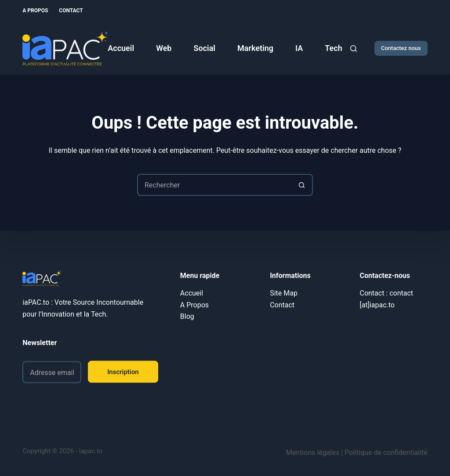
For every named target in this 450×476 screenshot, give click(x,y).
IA (299, 48)
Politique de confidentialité (386, 453)
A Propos (35, 11)
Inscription (123, 371)
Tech (333, 48)
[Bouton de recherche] (302, 185)
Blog (187, 316)
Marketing (255, 48)
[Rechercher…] (214, 185)
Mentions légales (313, 453)
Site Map (284, 293)
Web (164, 48)
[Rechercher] (354, 49)
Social (204, 48)
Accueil (121, 48)
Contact (71, 11)
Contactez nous (401, 48)
